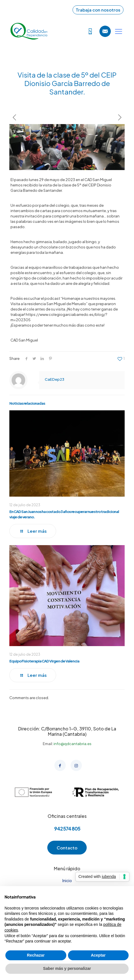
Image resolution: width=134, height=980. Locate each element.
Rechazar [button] (36, 955)
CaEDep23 (55, 379)
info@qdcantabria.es (73, 744)
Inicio (67, 880)
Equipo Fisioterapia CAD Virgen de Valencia (44, 661)
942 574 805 (67, 829)
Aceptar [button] (98, 955)
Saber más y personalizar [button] (67, 968)
